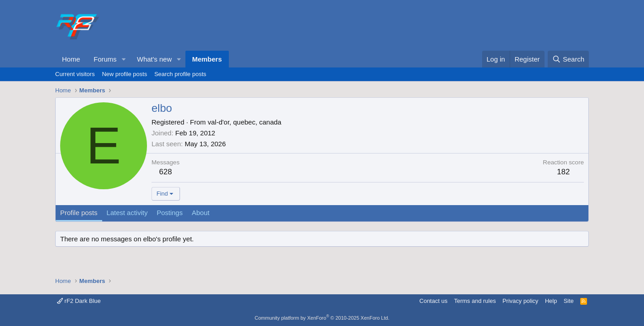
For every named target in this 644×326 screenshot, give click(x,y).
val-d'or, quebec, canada (244, 122)
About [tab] (201, 213)
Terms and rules (475, 301)
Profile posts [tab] (79, 213)
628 (166, 172)
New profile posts (124, 74)
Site (568, 301)
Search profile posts (180, 74)
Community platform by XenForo (322, 318)
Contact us (433, 301)
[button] (124, 59)
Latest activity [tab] (127, 213)
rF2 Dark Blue (79, 301)
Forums (105, 59)
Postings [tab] (170, 213)
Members (207, 59)
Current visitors (75, 74)
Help (551, 301)
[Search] (568, 59)
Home (71, 59)
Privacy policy (520, 301)
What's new (154, 59)
